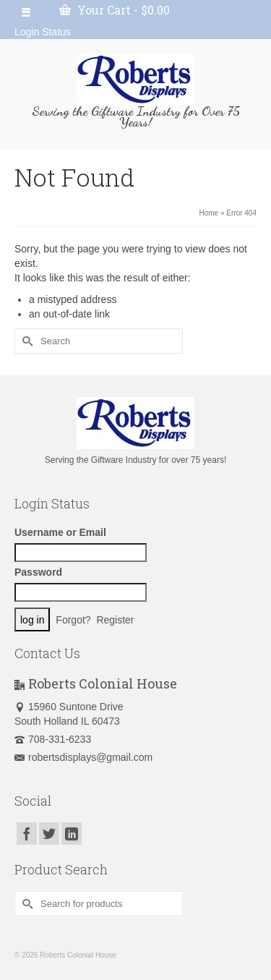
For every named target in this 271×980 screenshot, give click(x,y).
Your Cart (115, 10)
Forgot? (73, 620)
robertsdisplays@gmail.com (83, 757)
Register (115, 620)
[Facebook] (27, 834)
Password (38, 572)
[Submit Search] (25, 341)
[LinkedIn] (72, 834)
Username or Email (60, 532)
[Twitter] (49, 834)
